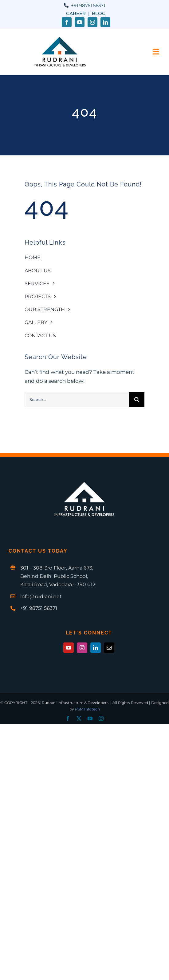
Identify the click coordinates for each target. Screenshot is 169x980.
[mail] (109, 648)
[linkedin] (105, 22)
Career (76, 13)
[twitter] (79, 718)
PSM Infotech (87, 709)
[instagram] (92, 22)
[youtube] (80, 22)
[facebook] (67, 22)
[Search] (137, 399)
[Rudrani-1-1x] (60, 39)
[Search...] (77, 399)
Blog (99, 13)
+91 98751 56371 (88, 5)
